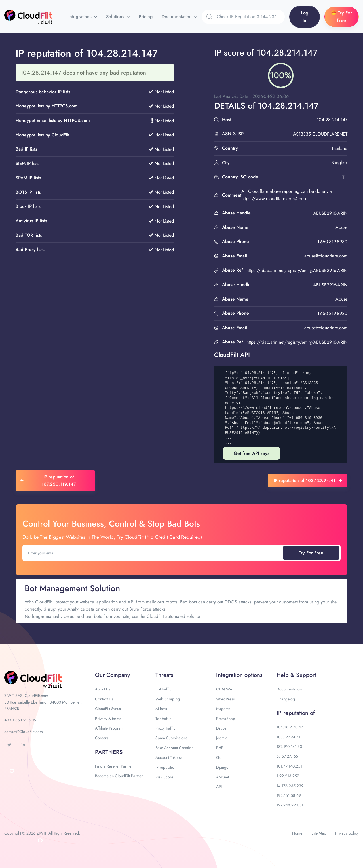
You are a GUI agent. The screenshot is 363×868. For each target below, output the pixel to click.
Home (297, 833)
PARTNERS (109, 752)
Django (222, 767)
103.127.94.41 (288, 737)
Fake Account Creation (174, 748)
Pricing (146, 17)
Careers (102, 738)
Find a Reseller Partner (114, 766)
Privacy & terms (108, 719)
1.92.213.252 (288, 776)
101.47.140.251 (289, 766)
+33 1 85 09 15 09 (20, 720)
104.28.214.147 (290, 727)
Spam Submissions (171, 738)
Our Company (112, 675)
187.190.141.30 (289, 747)
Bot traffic (163, 689)
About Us (103, 689)
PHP (220, 748)
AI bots (161, 709)
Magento (223, 709)
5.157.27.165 (287, 756)
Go (219, 757)
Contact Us (104, 699)
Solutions (116, 17)
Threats (164, 675)
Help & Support (296, 675)
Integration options (239, 675)
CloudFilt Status (108, 709)
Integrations (81, 17)
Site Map (319, 833)
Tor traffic (163, 719)
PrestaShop (226, 719)
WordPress (225, 699)
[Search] (251, 17)
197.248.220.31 (290, 805)
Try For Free (311, 553)
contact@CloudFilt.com (24, 732)
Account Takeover (170, 757)
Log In (305, 17)
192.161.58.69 (289, 795)
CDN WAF (225, 689)
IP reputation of (296, 713)
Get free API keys (252, 453)
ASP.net (222, 777)
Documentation (177, 17)
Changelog (286, 699)
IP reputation (166, 767)
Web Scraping (168, 699)
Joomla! (222, 738)
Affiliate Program (109, 728)
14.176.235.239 (290, 786)
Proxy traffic (165, 728)
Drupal (222, 728)
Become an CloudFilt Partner (119, 776)
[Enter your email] (153, 553)
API (219, 787)
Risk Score (164, 777)
